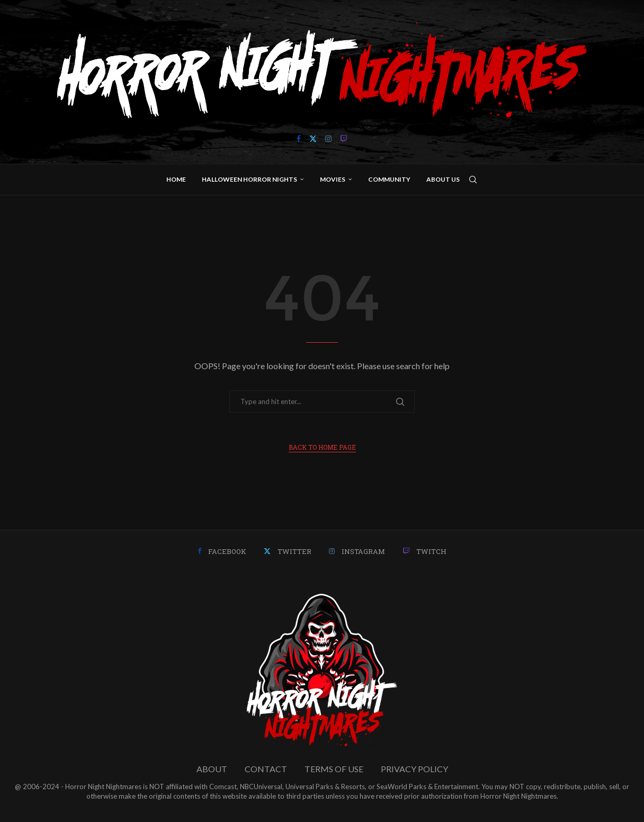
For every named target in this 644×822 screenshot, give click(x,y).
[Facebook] (299, 139)
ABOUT (212, 769)
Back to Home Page (322, 447)
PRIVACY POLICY (414, 769)
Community (389, 179)
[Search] (473, 180)
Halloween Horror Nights (249, 179)
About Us (443, 179)
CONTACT (266, 769)
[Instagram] (328, 139)
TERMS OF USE (334, 769)
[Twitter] (313, 139)
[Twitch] (344, 139)
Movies (333, 179)
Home (176, 179)
